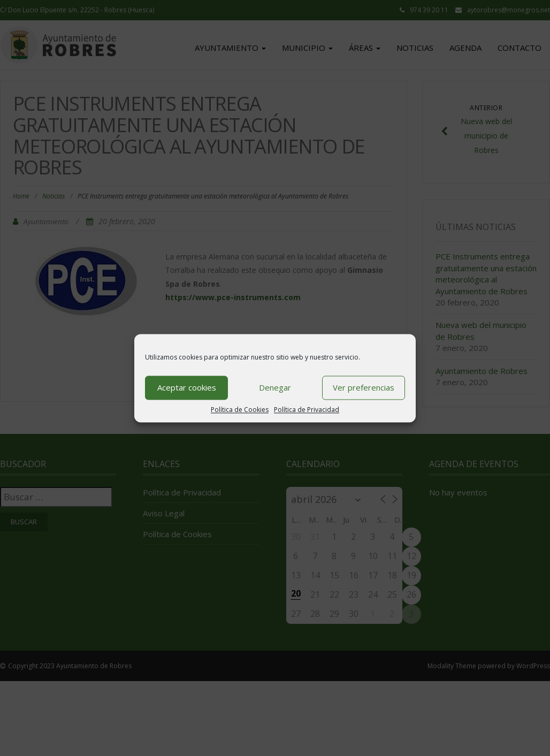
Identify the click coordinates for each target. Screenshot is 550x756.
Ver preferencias (364, 387)
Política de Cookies (240, 410)
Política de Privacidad (307, 410)
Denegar (275, 387)
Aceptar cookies (187, 387)
